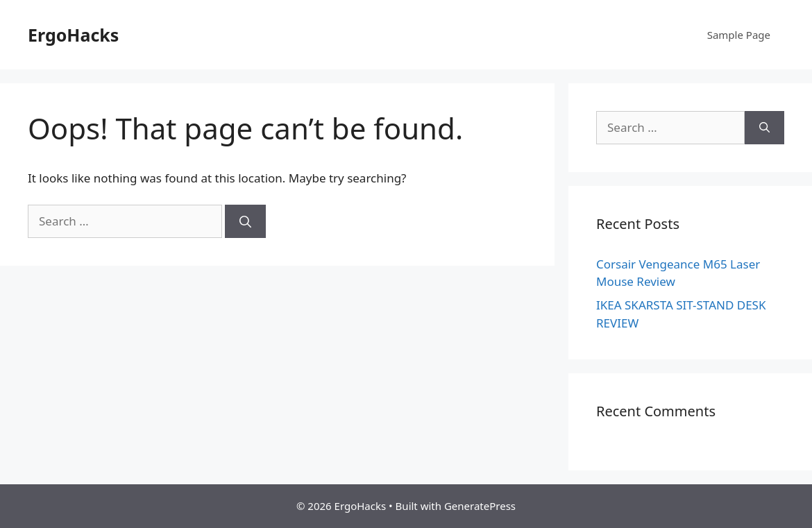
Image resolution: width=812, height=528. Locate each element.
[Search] (245, 221)
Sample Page (739, 35)
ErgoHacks (73, 35)
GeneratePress (480, 506)
